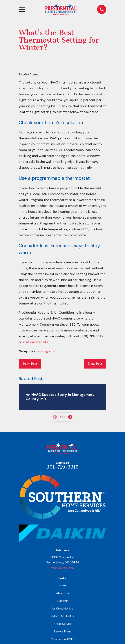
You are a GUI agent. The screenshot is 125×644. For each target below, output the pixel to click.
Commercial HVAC (63, 639)
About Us (63, 593)
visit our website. (36, 342)
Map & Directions (63, 568)
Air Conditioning (63, 608)
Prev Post (30, 364)
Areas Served (63, 624)
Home (63, 585)
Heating (63, 601)
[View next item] (70, 417)
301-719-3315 (63, 467)
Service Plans (63, 631)
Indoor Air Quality (63, 616)
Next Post (95, 364)
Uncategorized (46, 351)
